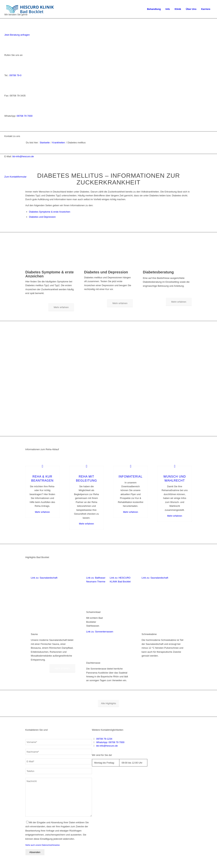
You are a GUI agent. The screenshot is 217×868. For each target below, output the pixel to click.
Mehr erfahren (42, 512)
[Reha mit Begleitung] (87, 466)
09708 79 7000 (25, 116)
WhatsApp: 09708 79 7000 (110, 742)
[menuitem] (154, 9)
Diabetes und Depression (42, 217)
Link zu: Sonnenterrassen (100, 632)
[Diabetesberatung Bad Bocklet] (167, 268)
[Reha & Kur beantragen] (43, 466)
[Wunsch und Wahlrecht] (175, 466)
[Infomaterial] (131, 466)
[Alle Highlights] (108, 703)
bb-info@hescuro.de (23, 156)
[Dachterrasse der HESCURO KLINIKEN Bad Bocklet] (108, 657)
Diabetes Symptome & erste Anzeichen (50, 212)
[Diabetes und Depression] (108, 268)
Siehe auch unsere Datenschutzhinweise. (43, 845)
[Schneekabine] (164, 628)
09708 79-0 (15, 75)
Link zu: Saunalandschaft (44, 578)
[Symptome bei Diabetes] (50, 268)
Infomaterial (131, 476)
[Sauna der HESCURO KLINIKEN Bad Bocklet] (53, 628)
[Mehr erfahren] (61, 307)
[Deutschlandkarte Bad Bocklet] (168, 767)
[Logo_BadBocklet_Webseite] (32, 9)
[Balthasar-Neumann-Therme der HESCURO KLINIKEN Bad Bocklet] (97, 606)
